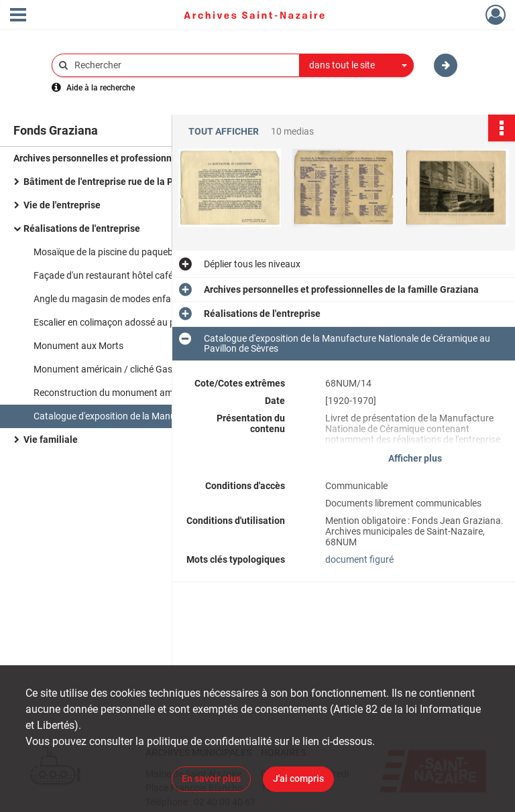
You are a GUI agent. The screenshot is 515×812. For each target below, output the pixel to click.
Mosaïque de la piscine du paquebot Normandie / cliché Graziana (168, 252)
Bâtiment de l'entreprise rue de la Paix (105, 182)
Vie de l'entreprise (62, 205)
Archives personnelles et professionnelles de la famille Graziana (148, 158)
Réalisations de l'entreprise (82, 228)
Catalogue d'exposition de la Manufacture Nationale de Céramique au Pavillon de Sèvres (168, 416)
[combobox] (357, 66)
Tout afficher (224, 132)
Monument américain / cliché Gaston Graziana (130, 369)
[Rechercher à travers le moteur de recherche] (182, 65)
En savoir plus (211, 779)
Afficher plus (415, 458)
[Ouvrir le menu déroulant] (18, 16)
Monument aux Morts (78, 346)
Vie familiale (51, 439)
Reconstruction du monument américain (117, 393)
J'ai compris (298, 779)
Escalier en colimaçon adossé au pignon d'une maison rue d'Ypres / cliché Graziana (168, 322)
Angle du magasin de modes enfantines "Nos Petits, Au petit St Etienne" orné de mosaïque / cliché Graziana (168, 299)
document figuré (359, 559)
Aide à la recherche (101, 88)
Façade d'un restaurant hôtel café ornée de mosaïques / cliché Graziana (168, 275)
